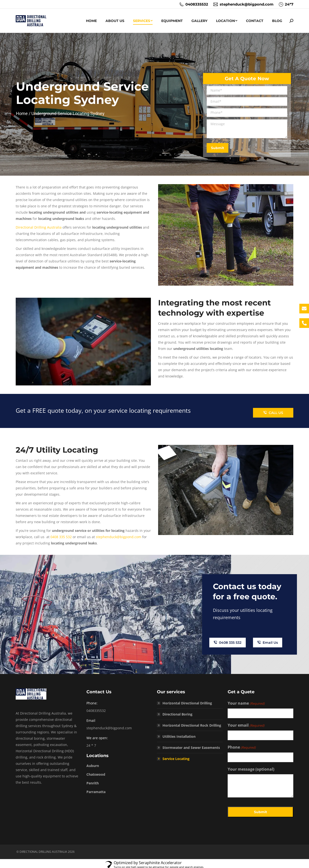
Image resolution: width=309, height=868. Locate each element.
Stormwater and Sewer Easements (191, 745)
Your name (246, 701)
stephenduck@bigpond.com (243, 4)
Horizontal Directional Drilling (187, 701)
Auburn (93, 763)
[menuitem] (91, 21)
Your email (246, 723)
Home (22, 114)
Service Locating (176, 756)
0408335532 (194, 4)
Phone (242, 745)
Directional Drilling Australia (39, 227)
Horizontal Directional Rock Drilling (192, 723)
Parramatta (96, 790)
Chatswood (96, 772)
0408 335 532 (61, 537)
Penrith (93, 781)
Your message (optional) (251, 767)
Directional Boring (177, 712)
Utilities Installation (179, 734)
